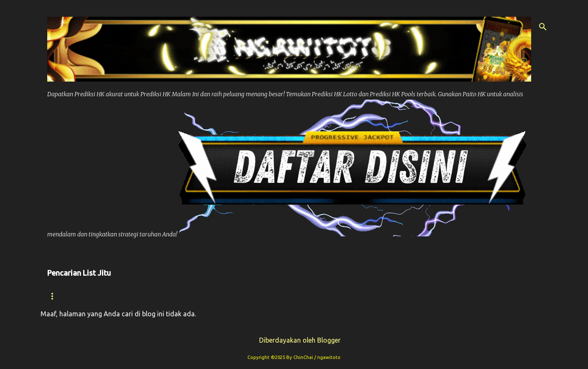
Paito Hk (218, 296)
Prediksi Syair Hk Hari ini (295, 296)
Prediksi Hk (165, 296)
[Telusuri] (543, 27)
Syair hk (112, 296)
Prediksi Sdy (379, 296)
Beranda (63, 296)
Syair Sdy (436, 296)
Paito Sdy (488, 296)
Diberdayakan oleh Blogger (294, 340)
